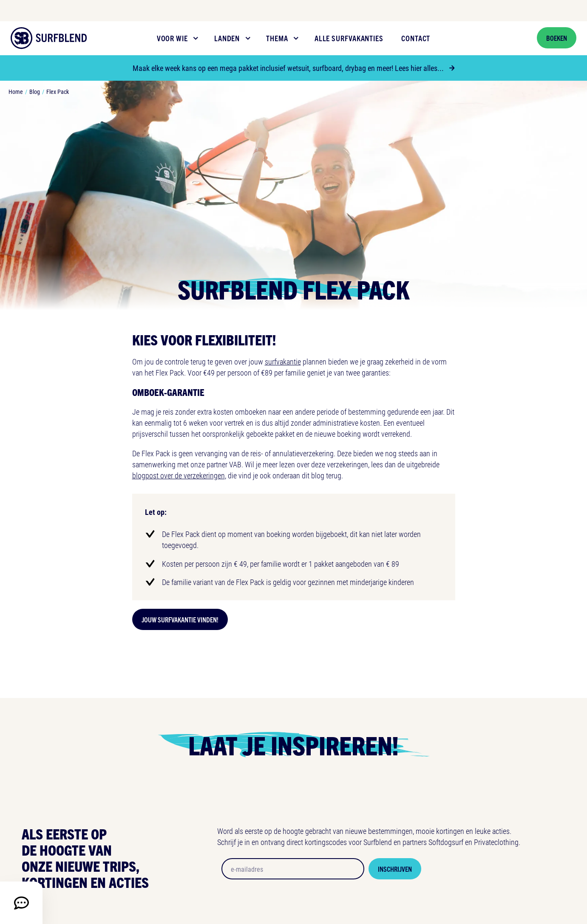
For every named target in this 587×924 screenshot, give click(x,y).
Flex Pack (58, 92)
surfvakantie (283, 362)
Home (16, 92)
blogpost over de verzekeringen (179, 475)
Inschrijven (395, 869)
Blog (35, 92)
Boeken (557, 38)
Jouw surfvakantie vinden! (180, 619)
